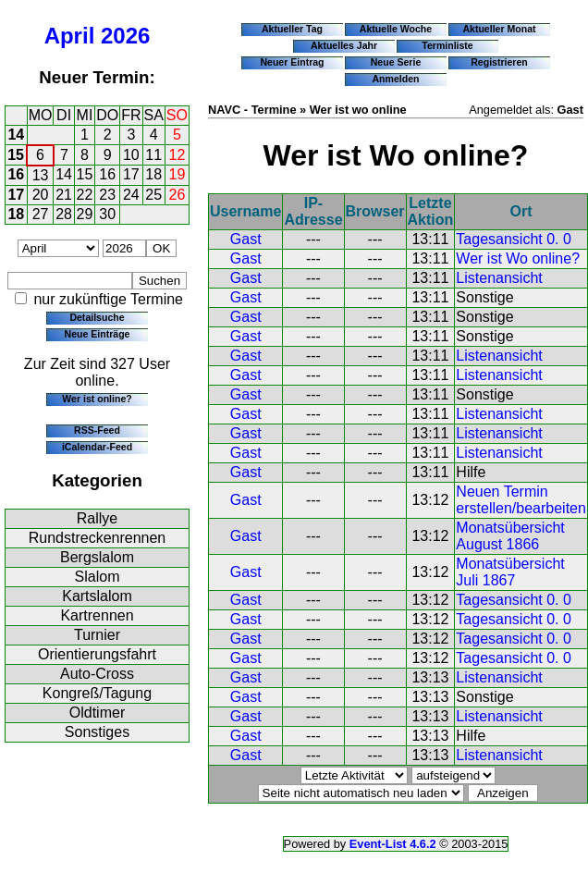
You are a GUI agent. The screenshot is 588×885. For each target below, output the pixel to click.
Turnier (97, 635)
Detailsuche (97, 317)
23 (107, 195)
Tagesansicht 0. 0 (514, 239)
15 (16, 155)
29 (85, 214)
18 (153, 174)
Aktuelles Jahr (344, 45)
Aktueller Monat (499, 29)
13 (41, 175)
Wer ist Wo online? (518, 258)
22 (85, 195)
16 (16, 174)
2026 (125, 36)
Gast (246, 239)
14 (16, 135)
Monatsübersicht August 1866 (510, 536)
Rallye (97, 518)
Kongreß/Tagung (97, 693)
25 (153, 195)
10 (131, 155)
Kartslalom (97, 596)
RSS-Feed (97, 430)
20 (41, 195)
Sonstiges (97, 732)
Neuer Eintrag (292, 62)
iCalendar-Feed (97, 447)
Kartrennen (97, 615)
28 (64, 214)
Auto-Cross (97, 674)
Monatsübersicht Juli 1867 (510, 572)
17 (131, 174)
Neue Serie (396, 62)
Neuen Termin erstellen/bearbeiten (521, 500)
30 (107, 214)
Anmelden (396, 79)
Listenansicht (499, 278)
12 (178, 155)
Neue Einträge (98, 334)
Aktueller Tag (292, 29)
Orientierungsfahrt (97, 654)
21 (64, 195)
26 (178, 195)
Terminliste (447, 45)
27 (41, 214)
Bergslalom (97, 557)
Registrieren (499, 62)
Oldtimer (97, 713)
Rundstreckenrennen (98, 538)
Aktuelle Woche (396, 29)
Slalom (98, 577)
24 (131, 195)
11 (153, 155)
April (70, 36)
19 (178, 174)
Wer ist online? (97, 399)
